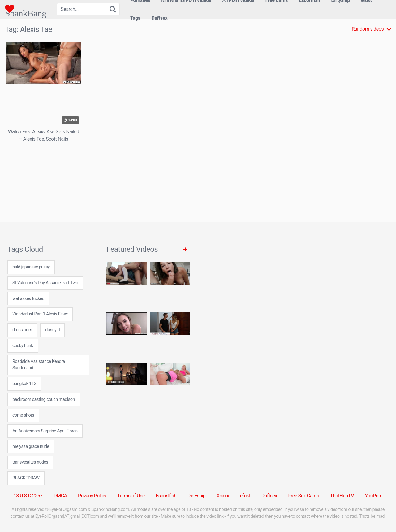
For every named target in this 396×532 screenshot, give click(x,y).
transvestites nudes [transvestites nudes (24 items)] (30, 462)
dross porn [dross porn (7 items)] (22, 330)
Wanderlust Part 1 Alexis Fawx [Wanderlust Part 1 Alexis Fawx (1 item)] (40, 314)
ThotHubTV (342, 496)
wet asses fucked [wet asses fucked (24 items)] (28, 299)
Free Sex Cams (304, 496)
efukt (245, 496)
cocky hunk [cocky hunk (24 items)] (23, 346)
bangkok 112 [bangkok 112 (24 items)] (24, 384)
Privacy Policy (92, 496)
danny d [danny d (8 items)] (52, 330)
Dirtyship (196, 496)
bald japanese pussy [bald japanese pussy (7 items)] (31, 267)
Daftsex (160, 18)
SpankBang (26, 9)
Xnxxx (223, 496)
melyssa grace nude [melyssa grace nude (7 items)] (31, 446)
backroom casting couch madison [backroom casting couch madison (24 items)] (44, 399)
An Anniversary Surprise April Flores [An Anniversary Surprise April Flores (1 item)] (45, 431)
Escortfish (166, 496)
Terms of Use (131, 496)
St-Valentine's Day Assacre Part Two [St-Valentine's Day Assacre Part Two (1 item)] (45, 283)
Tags (135, 18)
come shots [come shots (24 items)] (23, 415)
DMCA (60, 496)
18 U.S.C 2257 (28, 496)
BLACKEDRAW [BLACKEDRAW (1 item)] (26, 478)
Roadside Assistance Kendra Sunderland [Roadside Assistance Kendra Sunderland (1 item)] (39, 365)
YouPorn (374, 496)
